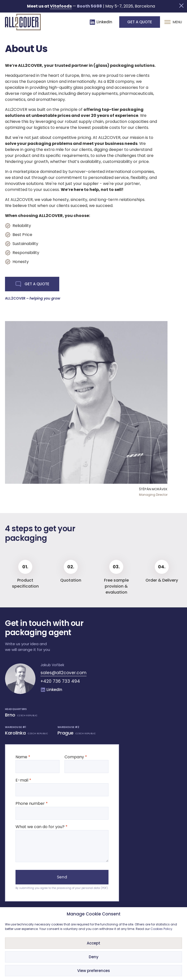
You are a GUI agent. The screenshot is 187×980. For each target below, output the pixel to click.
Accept (93, 943)
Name (37, 762)
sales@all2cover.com (63, 673)
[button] (181, 6)
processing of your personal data (78, 888)
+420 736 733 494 (60, 681)
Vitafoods (61, 6)
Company (86, 762)
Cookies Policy (161, 929)
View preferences (94, 971)
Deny (94, 957)
